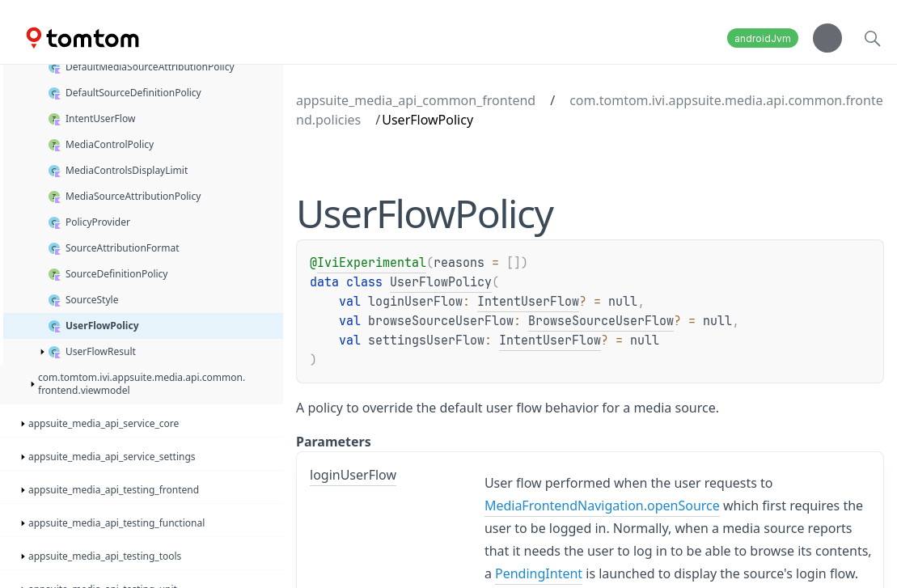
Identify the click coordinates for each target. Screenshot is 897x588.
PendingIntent (539, 573)
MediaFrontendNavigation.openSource (602, 506)
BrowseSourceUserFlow (601, 321)
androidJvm (763, 38)
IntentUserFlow (528, 302)
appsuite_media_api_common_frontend (416, 100)
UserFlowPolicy (441, 282)
